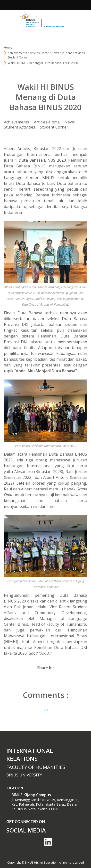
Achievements (17, 122)
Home (8, 47)
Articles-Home (47, 122)
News (70, 122)
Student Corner (54, 127)
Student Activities (20, 127)
